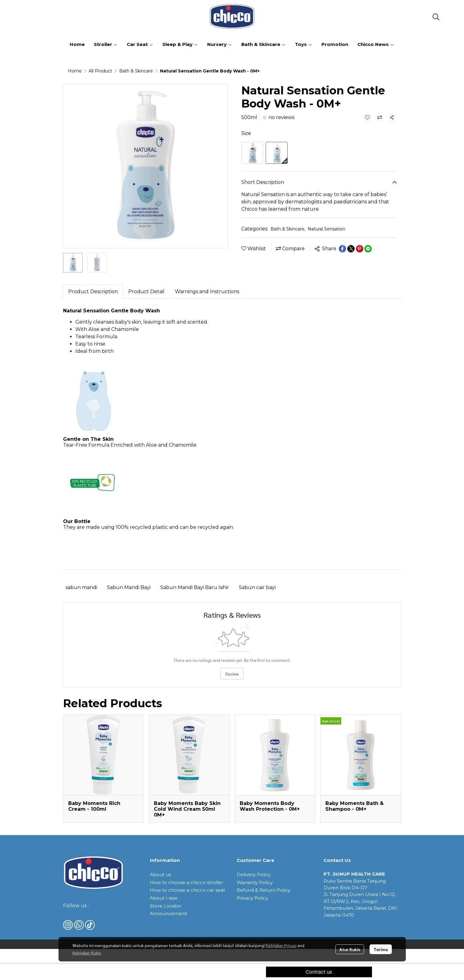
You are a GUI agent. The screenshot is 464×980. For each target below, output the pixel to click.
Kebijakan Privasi (281, 945)
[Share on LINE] (368, 249)
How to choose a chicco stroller (186, 882)
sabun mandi (81, 587)
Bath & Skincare (136, 71)
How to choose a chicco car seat (188, 890)
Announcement (168, 913)
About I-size (164, 898)
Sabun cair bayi (257, 587)
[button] (436, 17)
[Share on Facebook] (342, 249)
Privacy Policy (252, 898)
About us (160, 875)
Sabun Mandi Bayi (129, 587)
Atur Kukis (350, 949)
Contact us (319, 972)
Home (75, 71)
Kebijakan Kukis (87, 953)
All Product (100, 71)
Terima (381, 949)
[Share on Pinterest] (360, 249)
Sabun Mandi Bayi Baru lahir (195, 587)
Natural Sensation (326, 229)
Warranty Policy (255, 882)
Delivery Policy (254, 875)
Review (232, 674)
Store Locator (166, 906)
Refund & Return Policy (264, 890)
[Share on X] (351, 249)
